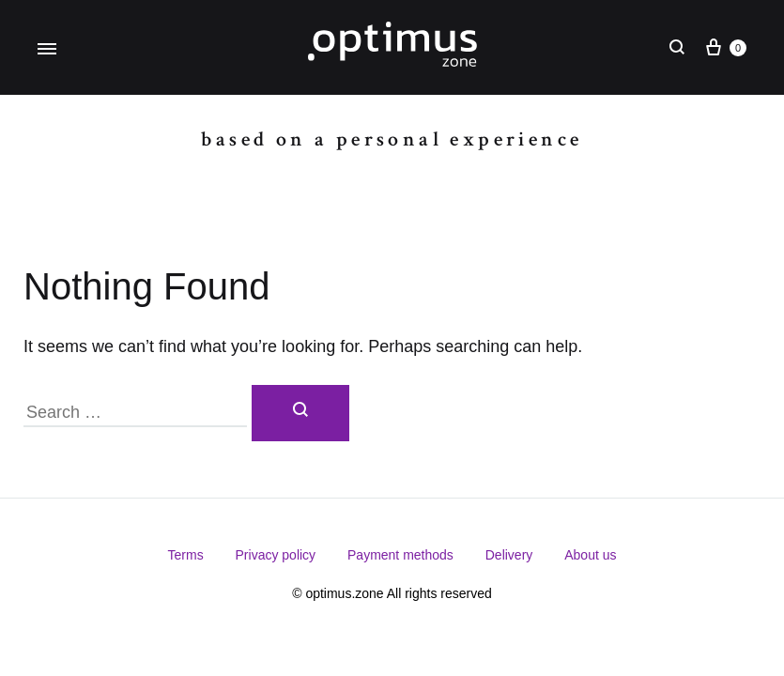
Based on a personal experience (392, 139)
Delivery (509, 555)
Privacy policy (276, 555)
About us (590, 555)
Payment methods (400, 555)
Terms (186, 555)
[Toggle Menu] (47, 50)
